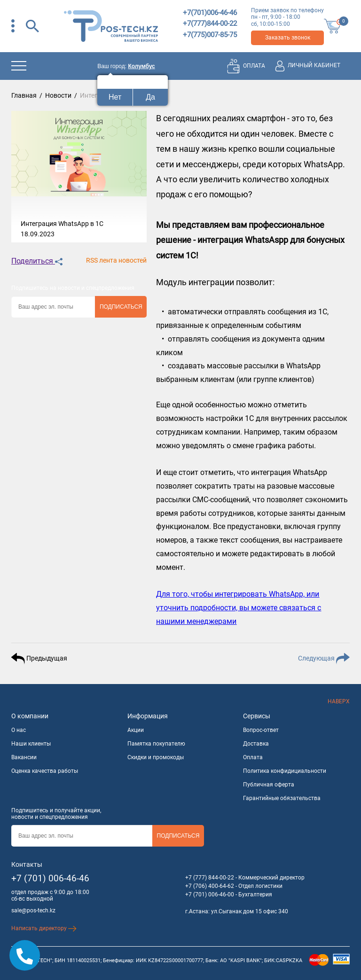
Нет (115, 97)
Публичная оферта (269, 785)
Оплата (253, 757)
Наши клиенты (31, 744)
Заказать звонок (288, 38)
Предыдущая (39, 659)
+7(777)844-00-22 (210, 23)
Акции (136, 730)
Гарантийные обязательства (282, 798)
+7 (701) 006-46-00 (210, 894)
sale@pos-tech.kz (33, 910)
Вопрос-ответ (261, 730)
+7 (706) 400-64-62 (210, 886)
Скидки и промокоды (156, 757)
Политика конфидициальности (285, 771)
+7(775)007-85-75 (210, 35)
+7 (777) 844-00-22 (210, 878)
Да (150, 97)
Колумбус (141, 66)
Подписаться (121, 307)
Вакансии (24, 757)
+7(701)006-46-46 (210, 13)
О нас (19, 730)
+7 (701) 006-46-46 (50, 878)
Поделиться (37, 261)
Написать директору (44, 928)
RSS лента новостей (116, 260)
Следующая (324, 659)
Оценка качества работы (45, 771)
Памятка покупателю (156, 744)
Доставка (256, 744)
